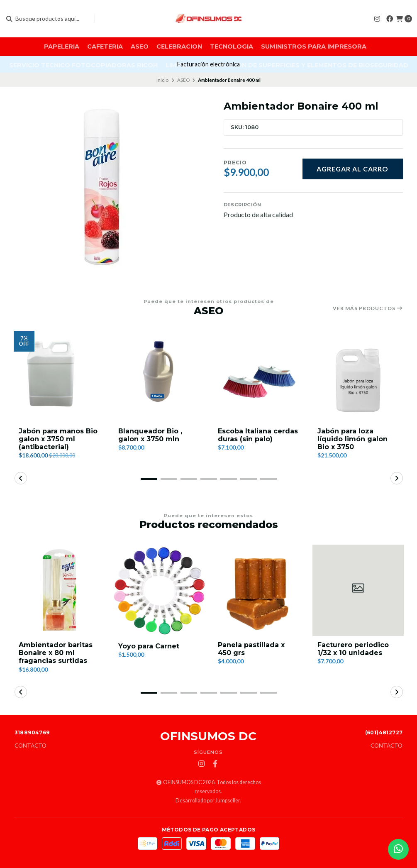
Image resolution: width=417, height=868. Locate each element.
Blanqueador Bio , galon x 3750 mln (150, 435)
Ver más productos (368, 308)
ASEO (140, 46)
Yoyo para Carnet (149, 646)
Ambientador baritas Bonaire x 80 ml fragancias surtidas (56, 653)
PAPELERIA (62, 46)
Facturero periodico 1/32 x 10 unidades (353, 649)
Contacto (30, 746)
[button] (149, 479)
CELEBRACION (179, 46)
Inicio (162, 80)
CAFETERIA (105, 46)
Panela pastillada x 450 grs (251, 649)
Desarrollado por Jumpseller (208, 801)
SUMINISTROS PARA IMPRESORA (314, 46)
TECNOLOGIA (232, 46)
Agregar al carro (352, 169)
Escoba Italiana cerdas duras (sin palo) (258, 435)
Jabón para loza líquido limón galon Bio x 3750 (352, 439)
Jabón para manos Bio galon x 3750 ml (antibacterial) (58, 439)
